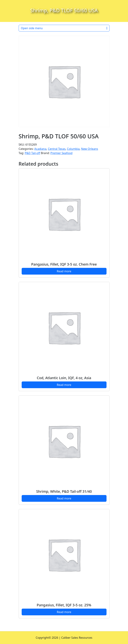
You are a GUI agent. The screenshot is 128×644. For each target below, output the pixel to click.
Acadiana (40, 149)
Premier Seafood (61, 153)
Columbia (73, 149)
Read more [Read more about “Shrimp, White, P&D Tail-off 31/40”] (64, 498)
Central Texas (57, 149)
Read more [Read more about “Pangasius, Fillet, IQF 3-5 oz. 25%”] (64, 612)
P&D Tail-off (32, 153)
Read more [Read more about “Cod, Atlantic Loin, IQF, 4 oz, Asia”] (64, 385)
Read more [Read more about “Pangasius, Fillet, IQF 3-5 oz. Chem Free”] (64, 271)
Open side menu (64, 28)
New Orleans (90, 149)
